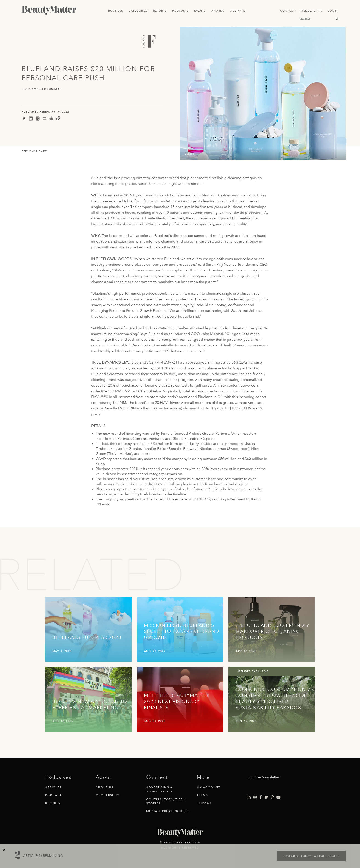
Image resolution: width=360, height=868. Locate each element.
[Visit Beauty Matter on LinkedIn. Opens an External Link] (249, 797)
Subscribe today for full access (311, 856)
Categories (138, 11)
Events (200, 11)
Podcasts (180, 11)
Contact (288, 11)
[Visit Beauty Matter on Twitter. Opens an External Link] (266, 797)
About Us (105, 787)
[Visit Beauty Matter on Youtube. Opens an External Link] (278, 797)
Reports (160, 11)
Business (116, 11)
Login (333, 11)
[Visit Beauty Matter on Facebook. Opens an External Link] (261, 797)
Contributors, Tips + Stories (166, 801)
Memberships (311, 11)
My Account (209, 787)
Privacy (204, 803)
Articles (53, 787)
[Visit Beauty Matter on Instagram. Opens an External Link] (255, 797)
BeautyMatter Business (42, 89)
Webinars (238, 11)
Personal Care (34, 151)
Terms (202, 795)
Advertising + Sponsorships (159, 789)
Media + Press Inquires (168, 811)
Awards (218, 11)
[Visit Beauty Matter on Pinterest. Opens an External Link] (272, 797)
